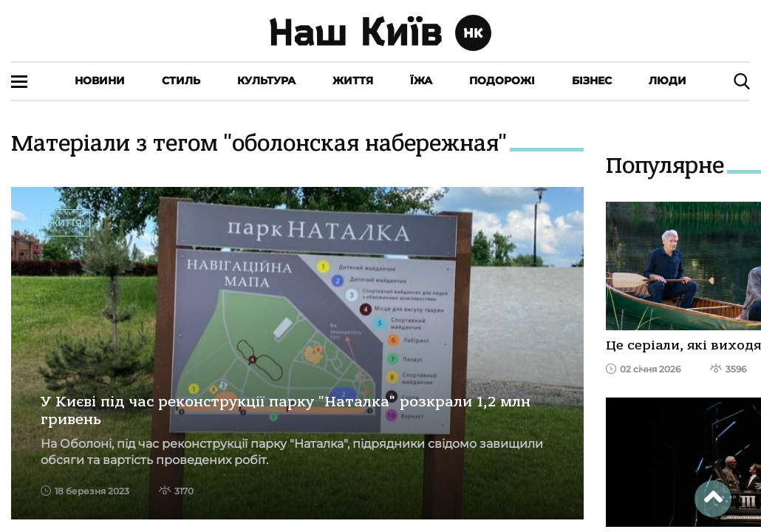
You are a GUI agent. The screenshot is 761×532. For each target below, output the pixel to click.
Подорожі (502, 81)
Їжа (421, 81)
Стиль (181, 81)
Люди (668, 81)
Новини (100, 81)
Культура (266, 81)
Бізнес (592, 81)
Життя (353, 81)
